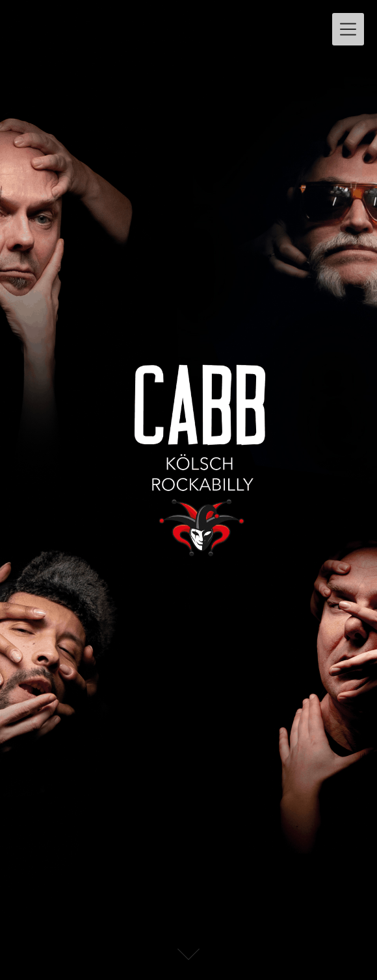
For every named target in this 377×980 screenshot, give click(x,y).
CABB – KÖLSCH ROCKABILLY (152, 23)
